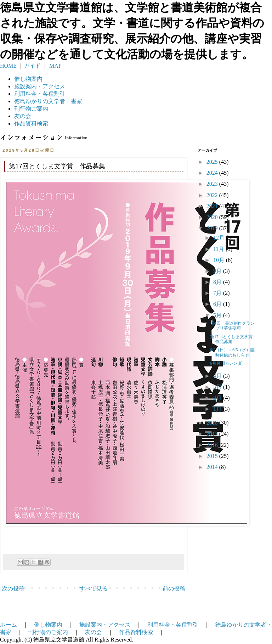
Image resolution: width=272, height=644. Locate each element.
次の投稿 (13, 589)
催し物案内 (28, 79)
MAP (55, 66)
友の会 (23, 116)
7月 (218, 293)
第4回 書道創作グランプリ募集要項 (232, 326)
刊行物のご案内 (48, 632)
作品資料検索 (31, 124)
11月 (219, 249)
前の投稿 (174, 589)
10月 (220, 260)
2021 (213, 206)
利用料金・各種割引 (173, 625)
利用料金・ (40, 94)
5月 (218, 315)
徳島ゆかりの (48, 101)
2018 (213, 423)
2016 (213, 445)
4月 (218, 376)
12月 (220, 238)
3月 (218, 387)
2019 (213, 228)
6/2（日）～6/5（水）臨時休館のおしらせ (233, 352)
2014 (213, 467)
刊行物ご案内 (31, 109)
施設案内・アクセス (105, 625)
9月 (218, 271)
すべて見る (93, 589)
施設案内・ (40, 86)
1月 (218, 409)
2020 (213, 217)
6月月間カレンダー (228, 363)
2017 (213, 434)
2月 (218, 398)
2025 (213, 162)
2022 (213, 195)
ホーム (8, 625)
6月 (218, 304)
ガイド (32, 66)
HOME (8, 66)
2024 (213, 173)
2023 (213, 184)
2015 (213, 456)
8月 (218, 282)
